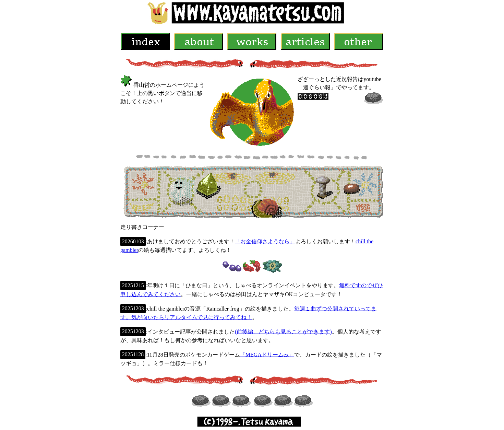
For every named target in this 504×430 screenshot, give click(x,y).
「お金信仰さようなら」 (265, 241)
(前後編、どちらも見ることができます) (283, 331)
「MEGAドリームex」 (267, 354)
